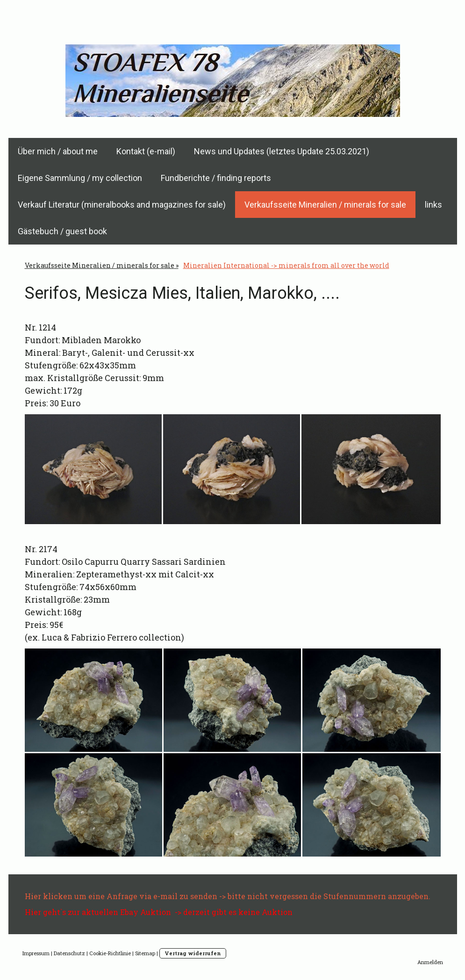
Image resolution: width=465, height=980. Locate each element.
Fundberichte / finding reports (216, 178)
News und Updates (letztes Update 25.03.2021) (282, 151)
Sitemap (145, 953)
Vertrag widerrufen (193, 953)
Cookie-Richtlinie (110, 953)
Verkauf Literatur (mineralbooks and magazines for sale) (122, 205)
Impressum (36, 953)
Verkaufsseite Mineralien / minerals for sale (325, 205)
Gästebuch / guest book (62, 231)
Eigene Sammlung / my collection (80, 178)
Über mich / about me (58, 151)
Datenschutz (69, 953)
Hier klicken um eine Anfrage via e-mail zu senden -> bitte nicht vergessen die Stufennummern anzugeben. (228, 896)
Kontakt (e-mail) (146, 151)
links (433, 205)
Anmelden (430, 962)
